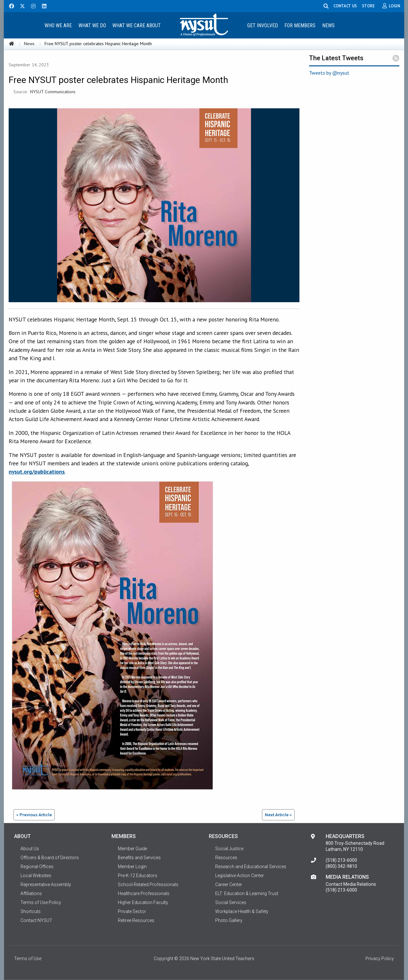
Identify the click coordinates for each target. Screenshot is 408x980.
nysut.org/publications (37, 472)
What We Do (92, 25)
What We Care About (137, 25)
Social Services (231, 902)
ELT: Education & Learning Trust (247, 893)
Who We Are (58, 25)
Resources (226, 858)
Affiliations (31, 893)
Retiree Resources (136, 920)
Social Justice (229, 849)
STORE (368, 6)
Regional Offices (37, 867)
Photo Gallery (229, 920)
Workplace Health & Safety (242, 911)
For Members (300, 25)
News (328, 25)
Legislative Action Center (240, 876)
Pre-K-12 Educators (138, 876)
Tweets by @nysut (329, 73)
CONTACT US (345, 6)
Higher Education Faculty (143, 902)
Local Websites (36, 876)
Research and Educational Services (251, 867)
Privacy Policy (380, 959)
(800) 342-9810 (341, 866)
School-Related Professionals (148, 884)
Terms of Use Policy (41, 902)
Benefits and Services (139, 858)
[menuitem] (58, 25)
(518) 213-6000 (341, 860)
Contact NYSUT (36, 920)
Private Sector (132, 911)
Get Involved (263, 25)
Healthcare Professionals (144, 893)
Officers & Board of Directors (50, 858)
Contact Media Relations (351, 884)
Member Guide (132, 849)
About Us (30, 849)
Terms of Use (28, 959)
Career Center (229, 884)
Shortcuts (31, 911)
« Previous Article (34, 815)
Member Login (132, 867)
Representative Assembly (46, 884)
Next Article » (278, 815)
